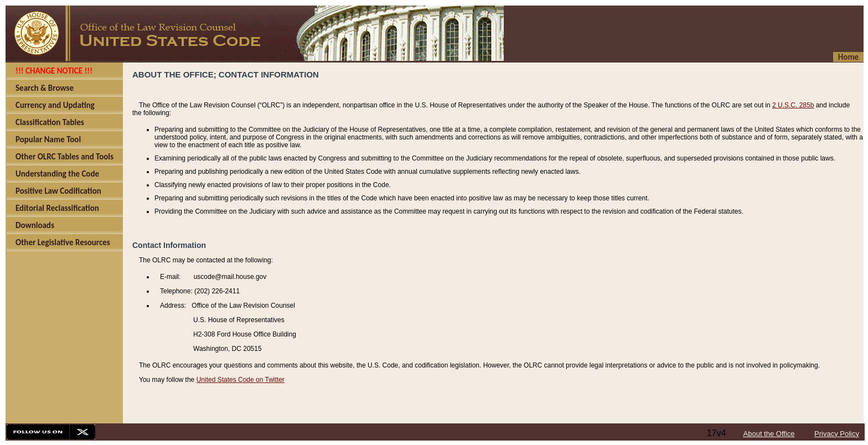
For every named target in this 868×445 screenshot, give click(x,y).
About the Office (769, 434)
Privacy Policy (837, 434)
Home (848, 57)
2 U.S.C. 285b (793, 105)
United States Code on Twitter (241, 380)
